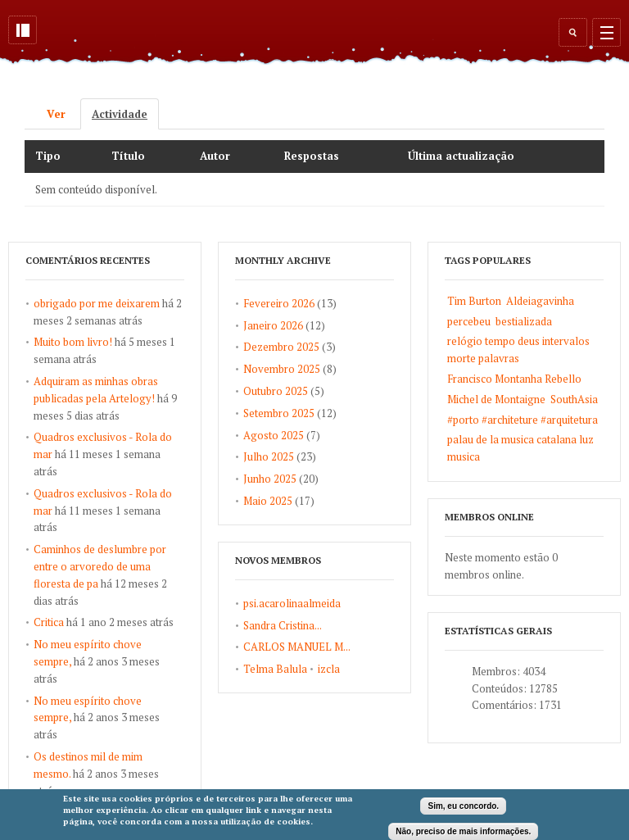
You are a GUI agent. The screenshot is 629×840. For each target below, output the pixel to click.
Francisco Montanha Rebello (514, 379)
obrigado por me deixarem (97, 303)
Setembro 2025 (279, 413)
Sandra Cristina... (283, 625)
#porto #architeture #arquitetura (523, 420)
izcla (329, 669)
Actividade (125, 114)
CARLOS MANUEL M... (297, 647)
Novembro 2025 (282, 369)
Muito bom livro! (73, 342)
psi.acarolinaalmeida (292, 603)
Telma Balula (275, 669)
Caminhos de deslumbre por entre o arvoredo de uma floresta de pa (100, 566)
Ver (56, 114)
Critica (49, 622)
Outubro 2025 (276, 391)
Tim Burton (474, 301)
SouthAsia (574, 399)
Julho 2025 (269, 456)
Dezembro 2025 (281, 347)
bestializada (524, 321)
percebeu (469, 321)
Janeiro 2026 (273, 325)
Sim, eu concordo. (463, 806)
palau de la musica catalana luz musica (520, 448)
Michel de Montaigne (496, 399)
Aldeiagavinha (540, 301)
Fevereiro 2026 (279, 303)
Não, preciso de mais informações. (463, 831)
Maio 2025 (268, 501)
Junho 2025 (270, 479)
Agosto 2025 (274, 435)
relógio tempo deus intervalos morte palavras (518, 350)
